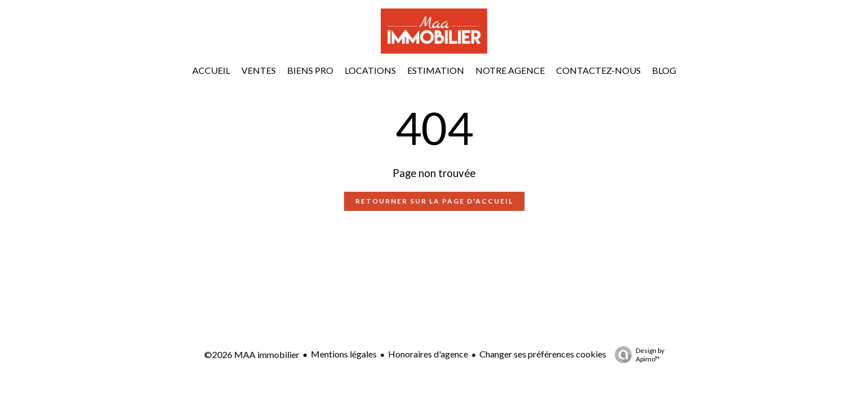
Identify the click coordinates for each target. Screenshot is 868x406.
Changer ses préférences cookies (543, 354)
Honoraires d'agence (428, 354)
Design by (637, 355)
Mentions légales (344, 354)
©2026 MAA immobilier (252, 354)
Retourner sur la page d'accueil (434, 201)
